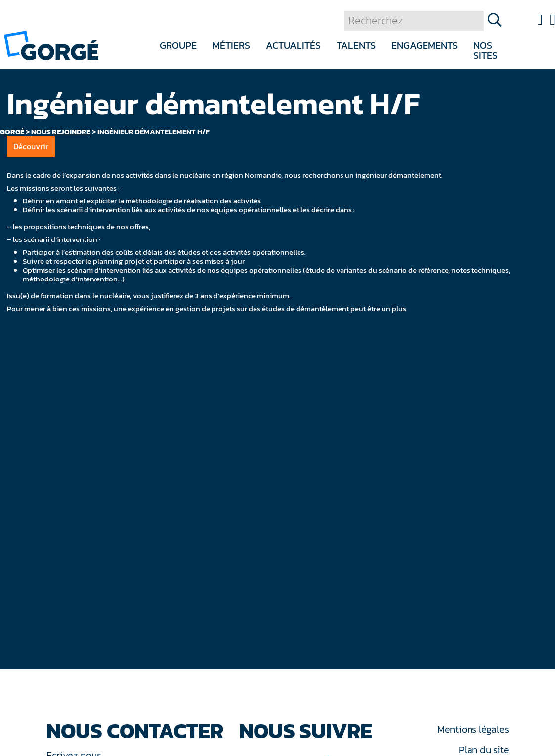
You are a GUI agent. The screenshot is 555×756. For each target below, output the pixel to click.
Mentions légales (473, 729)
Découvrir (31, 146)
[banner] (51, 45)
